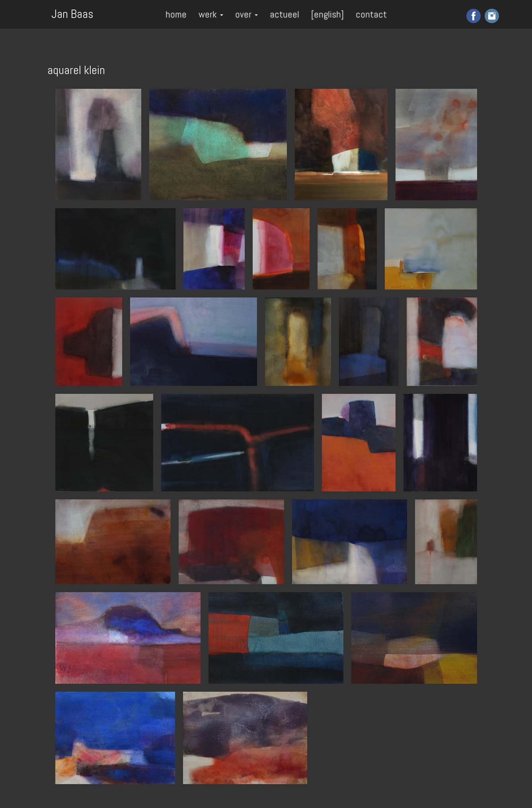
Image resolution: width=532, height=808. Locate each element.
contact (371, 14)
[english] (327, 14)
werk (211, 14)
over (247, 14)
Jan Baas (72, 13)
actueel (285, 14)
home (176, 14)
